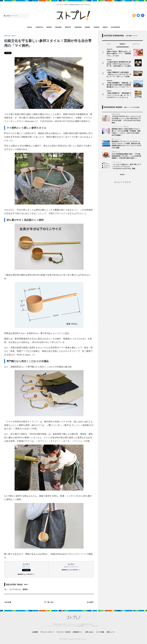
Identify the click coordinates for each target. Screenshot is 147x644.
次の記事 (90, 602)
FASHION (78, 27)
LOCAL (30, 27)
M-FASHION (116, 27)
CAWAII (96, 27)
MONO (49, 27)
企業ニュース (117, 632)
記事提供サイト (78, 632)
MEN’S (105, 27)
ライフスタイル (15, 589)
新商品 (25, 589)
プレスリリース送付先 (62, 632)
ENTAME (58, 27)
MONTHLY (136, 44)
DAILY (109, 44)
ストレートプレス (122, 183)
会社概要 (29, 632)
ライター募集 (104, 632)
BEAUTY (68, 27)
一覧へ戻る (49, 602)
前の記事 (8, 602)
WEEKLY (122, 44)
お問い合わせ (92, 632)
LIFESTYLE (39, 27)
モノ (6, 589)
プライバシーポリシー (43, 632)
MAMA (88, 27)
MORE (122, 175)
